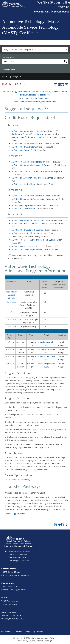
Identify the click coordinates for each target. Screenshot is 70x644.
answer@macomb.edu (19, 561)
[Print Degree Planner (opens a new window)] (56, 85)
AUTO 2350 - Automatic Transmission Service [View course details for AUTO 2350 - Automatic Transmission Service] (32, 220)
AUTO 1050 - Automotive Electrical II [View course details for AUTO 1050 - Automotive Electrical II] (28, 162)
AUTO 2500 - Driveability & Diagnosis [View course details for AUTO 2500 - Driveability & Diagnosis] (28, 230)
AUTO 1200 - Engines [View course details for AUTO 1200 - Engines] (21, 150)
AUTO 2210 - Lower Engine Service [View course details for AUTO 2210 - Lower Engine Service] (27, 249)
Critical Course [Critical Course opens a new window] (37, 134)
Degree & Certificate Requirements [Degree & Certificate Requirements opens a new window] (35, 98)
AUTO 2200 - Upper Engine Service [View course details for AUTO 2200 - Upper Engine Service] (27, 246)
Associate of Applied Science (12, 295)
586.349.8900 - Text (18, 558)
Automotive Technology (19, 480)
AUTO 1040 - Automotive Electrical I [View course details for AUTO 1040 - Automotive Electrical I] (27, 144)
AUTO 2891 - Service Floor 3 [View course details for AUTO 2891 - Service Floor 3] (24, 233)
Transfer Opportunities (15, 514)
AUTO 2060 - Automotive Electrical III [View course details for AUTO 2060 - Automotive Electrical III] (28, 196)
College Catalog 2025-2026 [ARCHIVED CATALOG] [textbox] (25, 50)
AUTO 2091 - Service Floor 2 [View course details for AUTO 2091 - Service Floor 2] (24, 209)
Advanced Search (9, 69)
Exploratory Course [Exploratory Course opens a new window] (21, 134)
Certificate (11, 302)
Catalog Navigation (13, 76)
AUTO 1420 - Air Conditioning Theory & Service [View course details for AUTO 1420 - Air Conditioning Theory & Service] (32, 178)
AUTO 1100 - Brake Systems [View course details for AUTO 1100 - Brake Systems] (24, 147)
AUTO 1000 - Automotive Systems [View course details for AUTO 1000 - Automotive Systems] (27, 131)
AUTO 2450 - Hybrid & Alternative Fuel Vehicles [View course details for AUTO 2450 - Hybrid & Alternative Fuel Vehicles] (32, 224)
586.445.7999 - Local (18, 554)
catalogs (20, 638)
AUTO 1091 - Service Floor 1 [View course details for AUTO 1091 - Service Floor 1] (24, 184)
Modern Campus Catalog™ (40, 641)
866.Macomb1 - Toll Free (20, 551)
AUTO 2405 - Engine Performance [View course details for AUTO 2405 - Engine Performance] (27, 205)
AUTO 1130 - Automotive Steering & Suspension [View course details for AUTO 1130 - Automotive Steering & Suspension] (33, 165)
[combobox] (35, 49)
